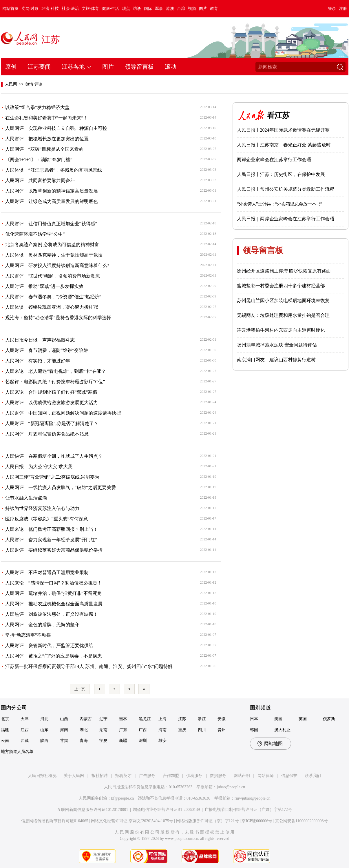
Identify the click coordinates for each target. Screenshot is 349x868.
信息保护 (289, 776)
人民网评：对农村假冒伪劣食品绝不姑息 (47, 434)
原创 (11, 67)
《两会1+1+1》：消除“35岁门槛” (39, 160)
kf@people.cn (123, 798)
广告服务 (147, 776)
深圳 (143, 741)
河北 (44, 719)
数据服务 (218, 776)
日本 (254, 719)
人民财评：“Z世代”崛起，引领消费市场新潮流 (53, 276)
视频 (192, 9)
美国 (278, 719)
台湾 (181, 9)
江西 (25, 730)
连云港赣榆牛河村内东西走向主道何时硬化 (281, 330)
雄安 (162, 741)
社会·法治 (70, 9)
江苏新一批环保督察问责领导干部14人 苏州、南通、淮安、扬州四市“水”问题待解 (89, 666)
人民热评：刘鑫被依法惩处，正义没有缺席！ (52, 614)
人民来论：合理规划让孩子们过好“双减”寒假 (51, 392)
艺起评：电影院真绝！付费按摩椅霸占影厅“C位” (55, 382)
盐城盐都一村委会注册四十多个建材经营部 (281, 286)
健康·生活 (111, 9)
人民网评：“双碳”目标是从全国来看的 (44, 149)
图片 (203, 9)
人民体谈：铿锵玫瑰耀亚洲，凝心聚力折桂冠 (52, 307)
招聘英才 (123, 776)
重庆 (182, 730)
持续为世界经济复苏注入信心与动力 (42, 508)
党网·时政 (30, 9)
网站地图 (273, 743)
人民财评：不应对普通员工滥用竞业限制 (47, 572)
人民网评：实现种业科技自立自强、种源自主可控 (56, 128)
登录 (332, 9)
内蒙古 (86, 719)
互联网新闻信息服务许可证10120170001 (93, 810)
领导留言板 (139, 67)
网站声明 (242, 776)
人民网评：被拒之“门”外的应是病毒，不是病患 (54, 656)
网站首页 (10, 9)
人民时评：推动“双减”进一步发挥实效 (44, 286)
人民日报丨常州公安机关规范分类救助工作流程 (286, 189)
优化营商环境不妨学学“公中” (35, 234)
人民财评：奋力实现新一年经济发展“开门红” (51, 540)
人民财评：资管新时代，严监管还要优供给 (49, 645)
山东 (44, 730)
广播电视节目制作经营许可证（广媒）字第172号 (248, 810)
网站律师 (266, 776)
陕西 (44, 741)
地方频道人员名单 (17, 752)
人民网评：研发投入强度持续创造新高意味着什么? (57, 265)
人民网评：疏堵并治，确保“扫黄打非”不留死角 (54, 593)
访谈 (137, 9)
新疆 (123, 741)
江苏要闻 (39, 67)
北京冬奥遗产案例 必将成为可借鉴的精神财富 (52, 245)
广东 (123, 730)
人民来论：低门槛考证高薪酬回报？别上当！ (52, 529)
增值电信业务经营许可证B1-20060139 (166, 810)
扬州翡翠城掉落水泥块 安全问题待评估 (277, 345)
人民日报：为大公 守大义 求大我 (39, 467)
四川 (202, 730)
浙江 (202, 719)
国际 (148, 9)
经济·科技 (50, 9)
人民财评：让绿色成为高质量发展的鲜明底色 (52, 201)
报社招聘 (100, 776)
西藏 (25, 741)
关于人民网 (74, 776)
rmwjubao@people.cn (253, 798)
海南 (162, 730)
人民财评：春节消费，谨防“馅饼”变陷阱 (47, 350)
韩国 (254, 730)
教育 (214, 9)
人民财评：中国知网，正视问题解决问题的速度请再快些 (63, 413)
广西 (143, 730)
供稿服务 (194, 776)
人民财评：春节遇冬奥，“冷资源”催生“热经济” (53, 297)
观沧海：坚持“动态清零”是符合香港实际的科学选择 (58, 318)
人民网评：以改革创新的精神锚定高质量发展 (52, 191)
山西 (64, 719)
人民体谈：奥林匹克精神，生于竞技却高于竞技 (54, 255)
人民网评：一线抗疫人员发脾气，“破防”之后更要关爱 (61, 487)
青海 (84, 741)
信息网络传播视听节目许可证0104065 (55, 821)
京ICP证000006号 (257, 821)
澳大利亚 (282, 730)
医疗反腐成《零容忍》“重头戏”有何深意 (47, 519)
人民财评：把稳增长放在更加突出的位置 (47, 139)
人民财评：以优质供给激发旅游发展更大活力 (52, 403)
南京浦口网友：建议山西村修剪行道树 (276, 360)
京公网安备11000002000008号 (301, 821)
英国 (303, 719)
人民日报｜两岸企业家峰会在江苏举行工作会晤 (286, 219)
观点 (126, 9)
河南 (64, 730)
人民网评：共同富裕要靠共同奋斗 (40, 180)
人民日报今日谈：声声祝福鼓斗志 (40, 340)
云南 (5, 741)
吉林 (123, 719)
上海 (162, 719)
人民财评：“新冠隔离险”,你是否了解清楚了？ (52, 423)
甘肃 (64, 741)
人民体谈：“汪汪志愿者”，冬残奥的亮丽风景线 (54, 170)
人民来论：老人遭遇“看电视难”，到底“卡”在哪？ (56, 371)
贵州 (222, 730)
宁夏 (103, 741)
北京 (5, 719)
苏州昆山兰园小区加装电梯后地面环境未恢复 (283, 300)
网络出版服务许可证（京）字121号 (208, 821)
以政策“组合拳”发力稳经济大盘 (37, 107)
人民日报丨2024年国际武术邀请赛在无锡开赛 (283, 130)
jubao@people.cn (231, 787)
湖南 (103, 730)
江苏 (51, 39)
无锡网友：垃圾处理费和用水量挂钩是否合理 (283, 315)
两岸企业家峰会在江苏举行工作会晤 (274, 160)
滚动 (171, 67)
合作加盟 (171, 776)
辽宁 (103, 719)
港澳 (170, 9)
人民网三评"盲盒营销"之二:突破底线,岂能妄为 (52, 477)
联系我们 (313, 776)
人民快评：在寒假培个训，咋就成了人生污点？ (54, 456)
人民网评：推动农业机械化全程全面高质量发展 (54, 604)
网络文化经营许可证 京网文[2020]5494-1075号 (132, 821)
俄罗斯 (329, 719)
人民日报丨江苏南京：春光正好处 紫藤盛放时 (284, 145)
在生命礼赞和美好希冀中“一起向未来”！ (47, 118)
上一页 (80, 689)
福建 (5, 730)
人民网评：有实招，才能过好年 (38, 361)
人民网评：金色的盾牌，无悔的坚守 (42, 625)
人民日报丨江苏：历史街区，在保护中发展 (281, 174)
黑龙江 (145, 719)
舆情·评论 (34, 84)
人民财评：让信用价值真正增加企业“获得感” (51, 224)
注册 (343, 9)
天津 (25, 719)
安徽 (222, 719)
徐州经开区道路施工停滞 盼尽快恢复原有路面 (284, 271)
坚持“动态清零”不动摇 (28, 635)
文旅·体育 (90, 9)
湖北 (84, 730)
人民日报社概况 (42, 776)
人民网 (11, 84)
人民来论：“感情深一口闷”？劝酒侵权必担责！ (54, 583)
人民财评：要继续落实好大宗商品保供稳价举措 (54, 550)
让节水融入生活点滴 (26, 498)
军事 (159, 9)
